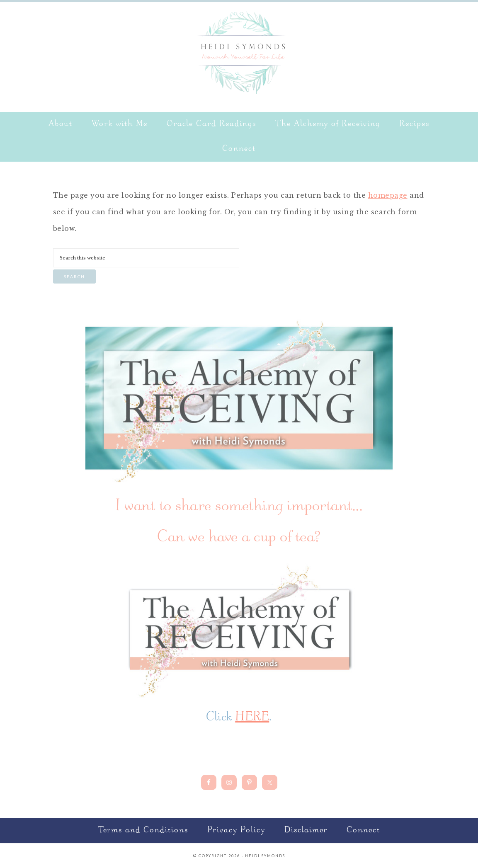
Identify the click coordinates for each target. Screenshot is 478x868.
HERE (252, 718)
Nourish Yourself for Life (239, 52)
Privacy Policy (236, 830)
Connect (363, 830)
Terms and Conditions (143, 830)
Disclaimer (306, 830)
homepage (388, 195)
